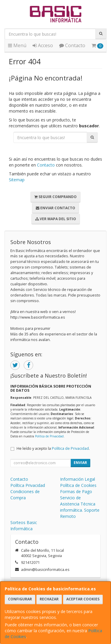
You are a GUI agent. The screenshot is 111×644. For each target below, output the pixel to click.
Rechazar (49, 599)
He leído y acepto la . (53, 448)
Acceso (43, 45)
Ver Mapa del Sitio (56, 219)
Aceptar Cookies (83, 599)
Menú (17, 45)
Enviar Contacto (55, 208)
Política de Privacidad (49, 436)
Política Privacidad (28, 485)
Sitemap (17, 180)
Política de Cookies (78, 485)
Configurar (20, 599)
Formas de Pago (76, 491)
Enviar (80, 463)
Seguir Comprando (55, 197)
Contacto (72, 45)
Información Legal (78, 479)
